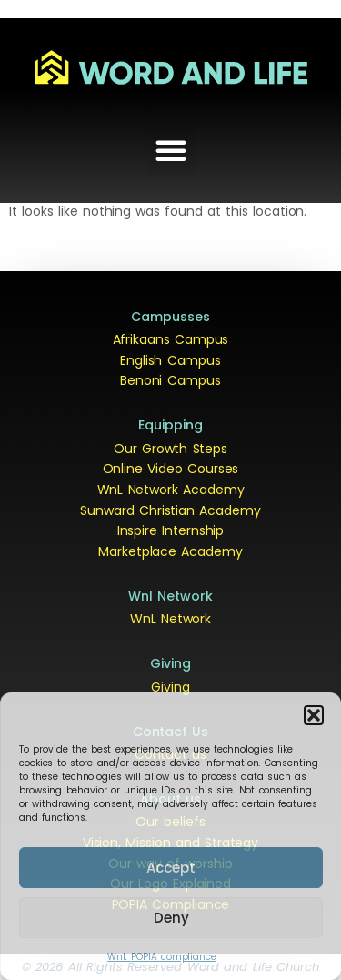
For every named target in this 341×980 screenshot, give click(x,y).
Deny (171, 918)
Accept (171, 868)
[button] (314, 715)
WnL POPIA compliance (162, 957)
